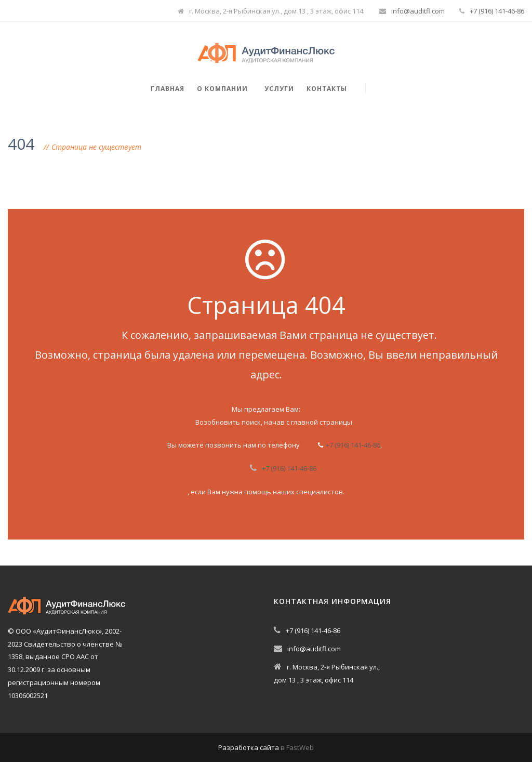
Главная (168, 89)
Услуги (279, 89)
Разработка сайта (249, 747)
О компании (222, 89)
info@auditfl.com (418, 11)
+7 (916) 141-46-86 (497, 11)
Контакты (327, 89)
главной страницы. (322, 422)
